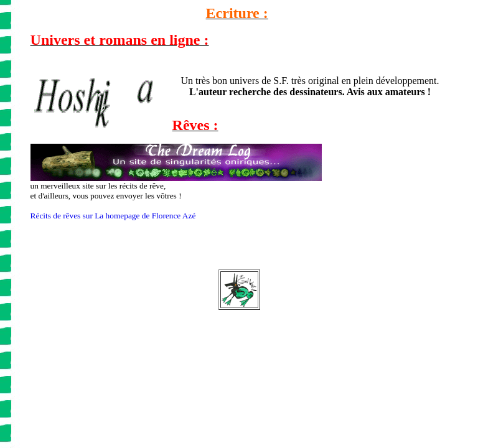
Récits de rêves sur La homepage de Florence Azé (113, 216)
